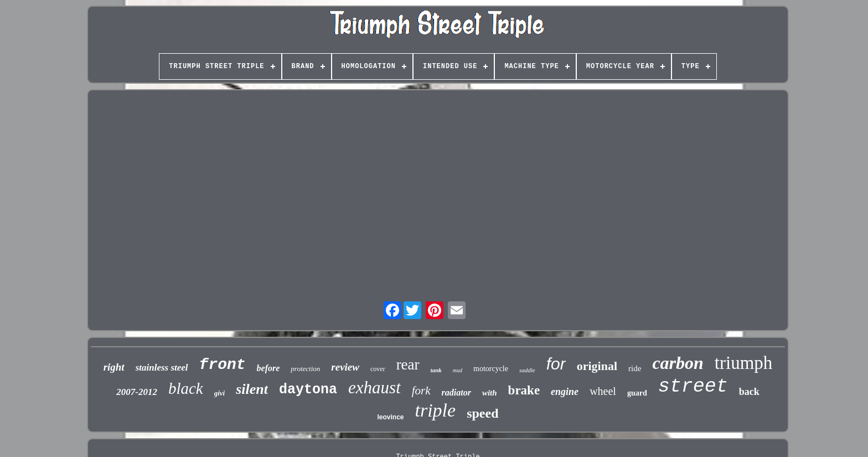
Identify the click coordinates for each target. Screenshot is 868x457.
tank (436, 370)
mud (458, 370)
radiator (456, 392)
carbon (678, 363)
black (186, 388)
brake (524, 390)
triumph (744, 363)
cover (378, 369)
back (749, 392)
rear (408, 364)
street (693, 387)
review (345, 367)
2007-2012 (137, 392)
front (223, 365)
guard (637, 393)
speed (482, 413)
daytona (308, 390)
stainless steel (162, 368)
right (114, 367)
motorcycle (491, 369)
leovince (390, 417)
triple (436, 410)
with (490, 393)
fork (421, 391)
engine (565, 392)
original (597, 366)
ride (635, 368)
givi (220, 393)
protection (305, 369)
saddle (527, 370)
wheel (603, 391)
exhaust (374, 387)
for (556, 364)
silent (252, 389)
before (268, 368)
